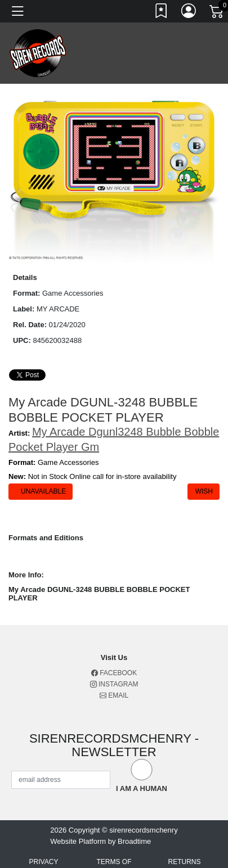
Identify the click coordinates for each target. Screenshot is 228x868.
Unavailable (43, 491)
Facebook (114, 673)
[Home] (38, 53)
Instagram (114, 684)
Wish (204, 491)
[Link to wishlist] (162, 13)
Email (114, 695)
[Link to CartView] (217, 11)
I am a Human (142, 788)
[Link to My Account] (189, 13)
